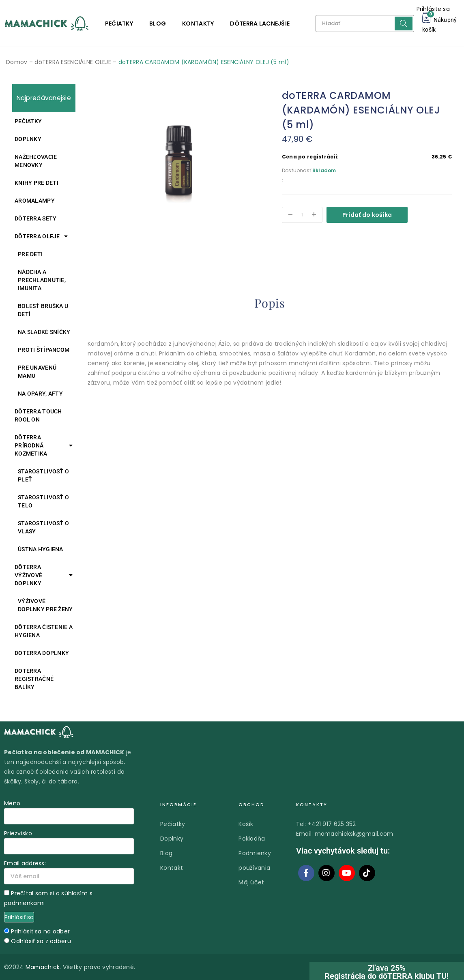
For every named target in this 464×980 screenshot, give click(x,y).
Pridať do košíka (367, 215)
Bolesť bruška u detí (43, 310)
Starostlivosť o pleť (43, 475)
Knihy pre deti (37, 183)
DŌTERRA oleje (41, 236)
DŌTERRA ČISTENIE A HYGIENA (44, 631)
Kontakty (198, 24)
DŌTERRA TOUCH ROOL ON (38, 415)
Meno (12, 803)
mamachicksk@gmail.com (354, 834)
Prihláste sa (433, 9)
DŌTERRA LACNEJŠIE (260, 24)
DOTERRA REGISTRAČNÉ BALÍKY (34, 679)
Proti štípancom (44, 350)
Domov (17, 62)
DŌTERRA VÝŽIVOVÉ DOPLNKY (44, 575)
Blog (158, 24)
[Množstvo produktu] (302, 215)
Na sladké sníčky (44, 332)
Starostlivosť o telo (43, 501)
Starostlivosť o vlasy (43, 527)
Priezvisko (18, 833)
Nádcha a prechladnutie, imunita (42, 280)
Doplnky (28, 139)
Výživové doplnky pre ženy (45, 605)
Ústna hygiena (41, 549)
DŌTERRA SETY (35, 218)
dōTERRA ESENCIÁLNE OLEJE (73, 62)
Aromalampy (35, 201)
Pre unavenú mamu (37, 372)
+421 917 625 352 (332, 824)
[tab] (270, 305)
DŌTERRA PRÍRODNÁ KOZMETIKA (44, 445)
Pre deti (30, 254)
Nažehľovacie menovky (36, 161)
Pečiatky (119, 24)
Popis (270, 303)
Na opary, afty (40, 394)
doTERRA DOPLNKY (42, 653)
